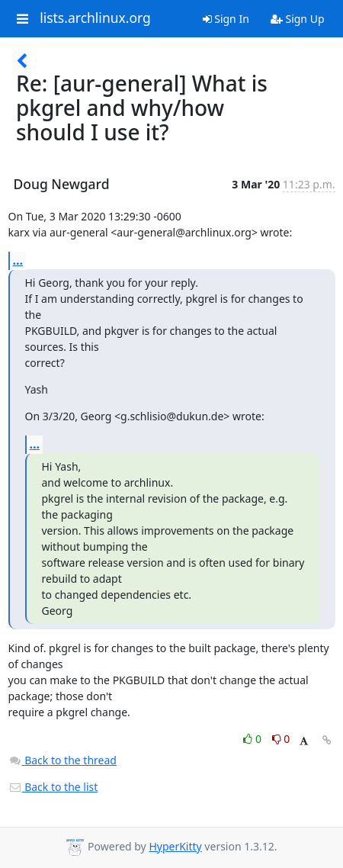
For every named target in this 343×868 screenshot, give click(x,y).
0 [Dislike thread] (281, 739)
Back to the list (53, 787)
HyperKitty (175, 846)
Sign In (226, 19)
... (18, 260)
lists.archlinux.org (95, 18)
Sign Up (298, 19)
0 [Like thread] (253, 739)
